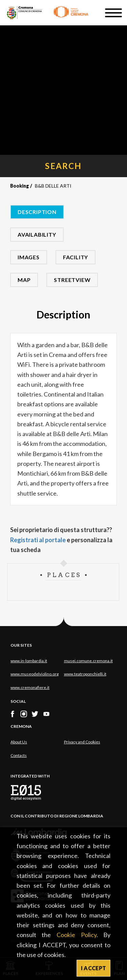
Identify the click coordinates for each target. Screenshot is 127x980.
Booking (20, 186)
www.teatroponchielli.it (85, 674)
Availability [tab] (37, 234)
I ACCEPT (94, 968)
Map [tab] (24, 280)
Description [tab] (37, 212)
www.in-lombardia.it (29, 661)
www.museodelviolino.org (35, 674)
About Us (19, 742)
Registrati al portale (38, 540)
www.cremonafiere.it (30, 687)
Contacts (19, 755)
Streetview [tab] (72, 280)
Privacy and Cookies (82, 742)
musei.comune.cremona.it (88, 661)
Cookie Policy (77, 935)
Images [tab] (29, 257)
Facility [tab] (76, 257)
